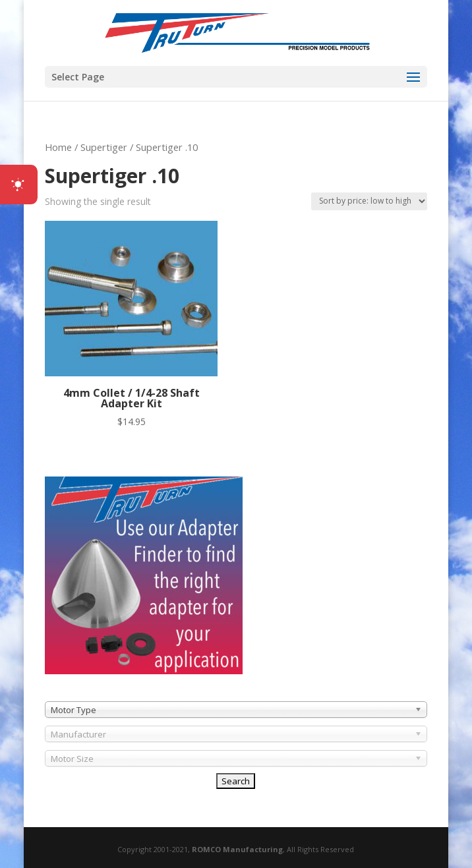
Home (58, 147)
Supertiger (104, 147)
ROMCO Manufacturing (237, 849)
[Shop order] (369, 201)
